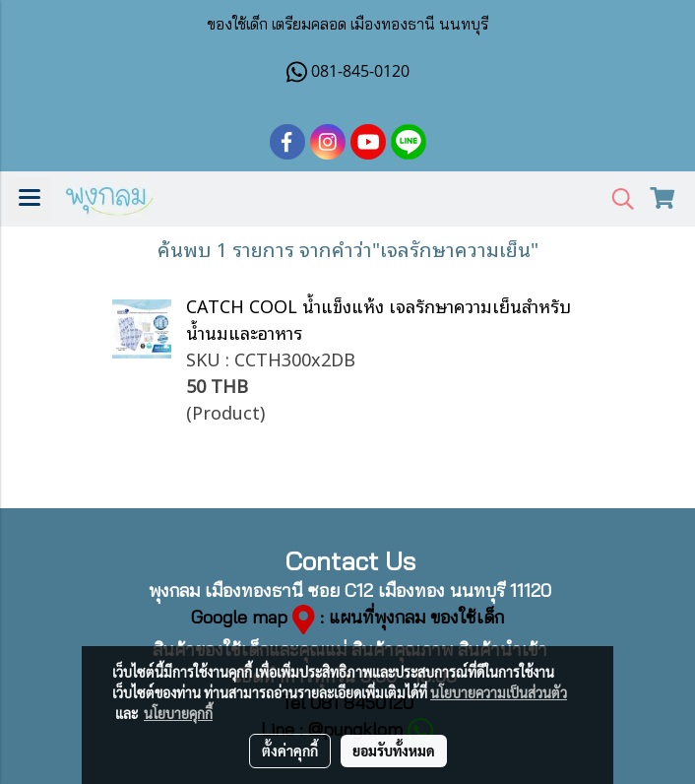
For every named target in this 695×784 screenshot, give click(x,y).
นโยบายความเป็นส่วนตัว (499, 692)
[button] (616, 199)
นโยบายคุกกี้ (178, 713)
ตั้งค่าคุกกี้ (290, 751)
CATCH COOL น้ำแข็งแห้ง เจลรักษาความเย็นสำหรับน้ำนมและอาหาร (379, 318)
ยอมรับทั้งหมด (394, 751)
